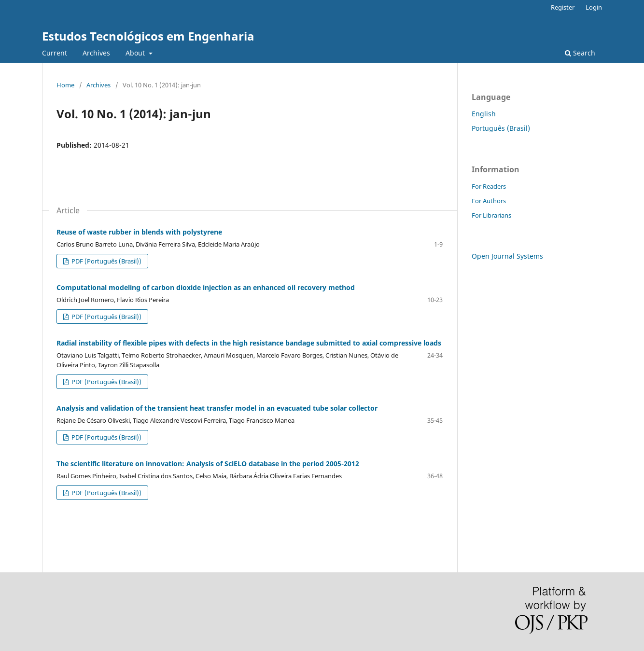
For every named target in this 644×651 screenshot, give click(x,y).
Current (55, 53)
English (484, 114)
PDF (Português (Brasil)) (106, 261)
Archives (96, 53)
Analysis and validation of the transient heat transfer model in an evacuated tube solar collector (217, 408)
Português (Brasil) (501, 128)
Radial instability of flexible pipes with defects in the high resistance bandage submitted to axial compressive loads (249, 343)
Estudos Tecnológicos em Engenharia (148, 36)
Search (580, 53)
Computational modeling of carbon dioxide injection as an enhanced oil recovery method (206, 287)
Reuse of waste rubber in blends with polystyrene (139, 232)
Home (65, 85)
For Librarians (491, 215)
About (136, 53)
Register (563, 7)
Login (594, 7)
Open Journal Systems (507, 256)
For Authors (489, 201)
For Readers (489, 186)
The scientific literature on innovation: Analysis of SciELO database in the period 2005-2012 (208, 464)
